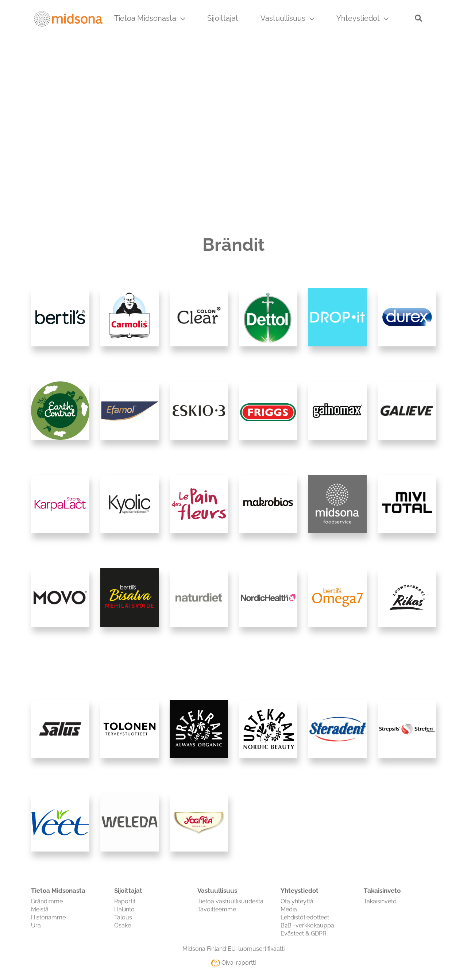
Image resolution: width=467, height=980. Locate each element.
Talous (123, 917)
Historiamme (48, 917)
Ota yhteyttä (297, 901)
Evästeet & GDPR (303, 933)
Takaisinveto (380, 901)
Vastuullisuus (287, 18)
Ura (36, 925)
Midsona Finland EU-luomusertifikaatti (233, 949)
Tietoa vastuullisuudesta (230, 901)
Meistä (40, 909)
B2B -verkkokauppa (307, 925)
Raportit (125, 901)
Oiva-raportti (233, 963)
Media (289, 909)
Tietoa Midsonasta (150, 18)
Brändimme (47, 901)
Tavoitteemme (217, 909)
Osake (123, 925)
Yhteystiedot (362, 18)
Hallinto (124, 909)
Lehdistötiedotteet (305, 917)
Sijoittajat (223, 18)
